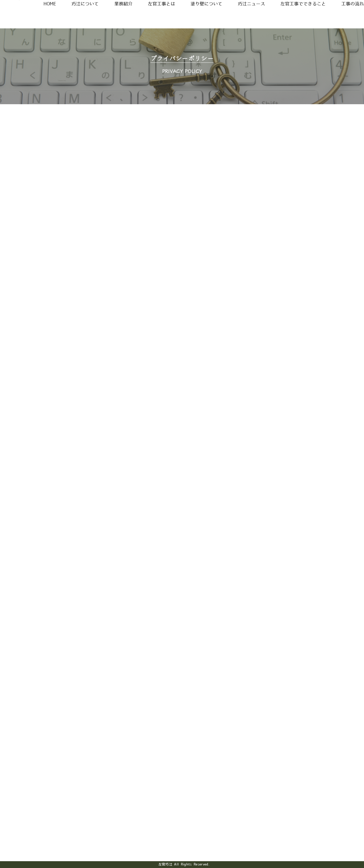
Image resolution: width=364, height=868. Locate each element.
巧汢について (84, 18)
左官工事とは (159, 18)
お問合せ (341, 8)
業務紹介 (122, 18)
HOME (51, 18)
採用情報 (294, 8)
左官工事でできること (301, 18)
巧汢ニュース (248, 18)
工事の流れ (351, 18)
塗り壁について (203, 18)
